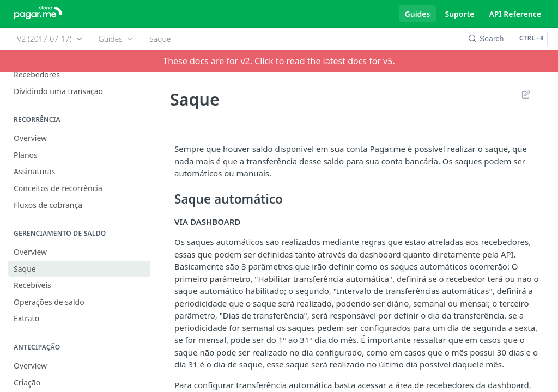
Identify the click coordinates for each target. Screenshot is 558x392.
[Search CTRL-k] (506, 39)
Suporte (459, 14)
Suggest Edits (526, 94)
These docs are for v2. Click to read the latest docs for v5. (279, 61)
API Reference (515, 14)
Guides (418, 14)
